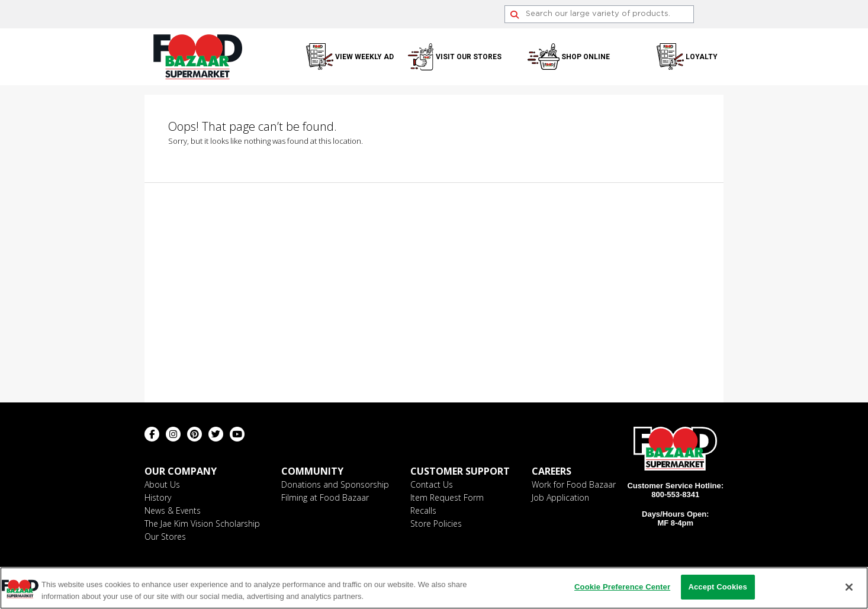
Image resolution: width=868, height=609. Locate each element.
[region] (434, 588)
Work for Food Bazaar (574, 484)
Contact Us (432, 484)
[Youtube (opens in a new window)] (237, 434)
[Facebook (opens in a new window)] (152, 434)
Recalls (423, 510)
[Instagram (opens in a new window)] (173, 434)
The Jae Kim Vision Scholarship (202, 523)
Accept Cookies (717, 587)
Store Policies (436, 523)
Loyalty (702, 57)
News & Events (173, 510)
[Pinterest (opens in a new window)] (195, 434)
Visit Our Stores (469, 57)
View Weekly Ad (364, 57)
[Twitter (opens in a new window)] (216, 434)
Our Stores (165, 536)
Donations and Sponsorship (335, 484)
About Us (162, 484)
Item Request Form (447, 497)
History (158, 497)
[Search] (599, 14)
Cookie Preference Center (622, 587)
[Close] (849, 587)
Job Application (560, 497)
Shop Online (586, 57)
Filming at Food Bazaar (325, 497)
